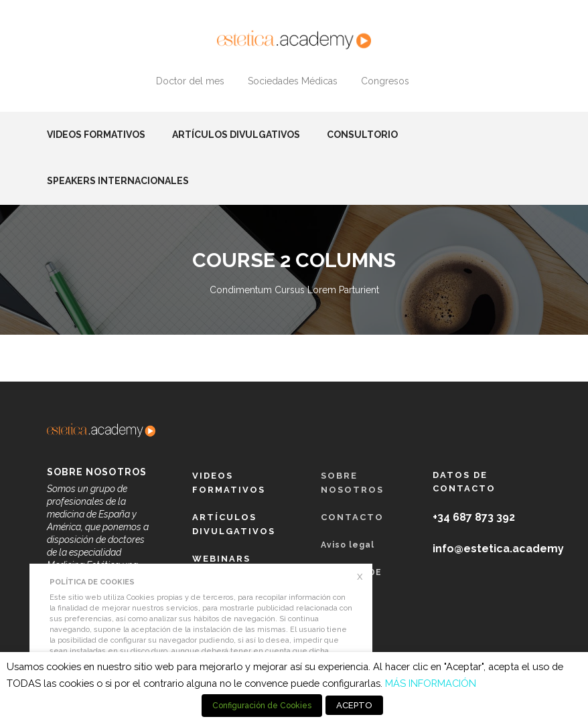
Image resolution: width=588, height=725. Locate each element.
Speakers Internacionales (118, 181)
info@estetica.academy (498, 549)
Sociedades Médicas (293, 81)
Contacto (352, 517)
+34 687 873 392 (474, 517)
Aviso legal (348, 545)
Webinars (221, 559)
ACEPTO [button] (354, 705)
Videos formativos (96, 135)
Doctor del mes (190, 81)
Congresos (385, 81)
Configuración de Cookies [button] (262, 706)
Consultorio (362, 135)
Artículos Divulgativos (236, 135)
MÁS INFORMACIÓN (431, 683)
